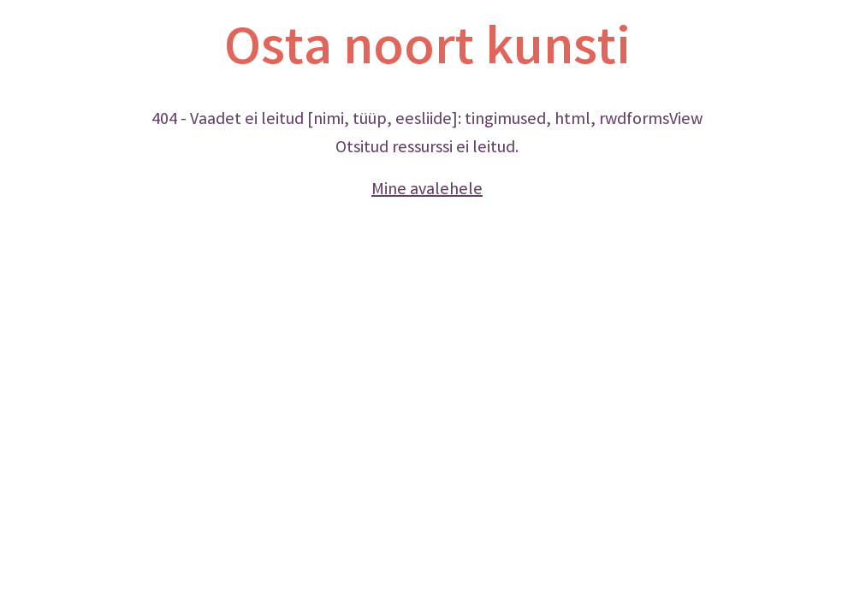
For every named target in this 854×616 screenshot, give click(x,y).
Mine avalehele (427, 190)
